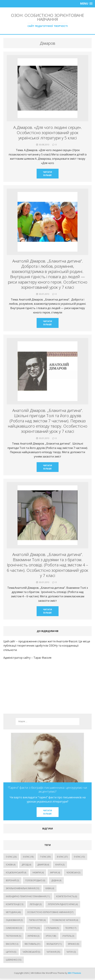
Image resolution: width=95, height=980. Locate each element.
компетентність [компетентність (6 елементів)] (67, 896)
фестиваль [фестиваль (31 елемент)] (32, 944)
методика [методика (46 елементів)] (13, 912)
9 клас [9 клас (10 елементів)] (79, 857)
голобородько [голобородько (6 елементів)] (35, 880)
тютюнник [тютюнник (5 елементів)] (13, 936)
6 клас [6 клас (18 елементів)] (28, 857)
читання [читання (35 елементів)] (53, 952)
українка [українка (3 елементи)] (33, 936)
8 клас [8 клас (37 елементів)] (62, 857)
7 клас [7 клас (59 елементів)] (45, 857)
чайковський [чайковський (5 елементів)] (31, 952)
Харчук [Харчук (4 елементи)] (55, 873)
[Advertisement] (47, 687)
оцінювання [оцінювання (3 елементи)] (14, 920)
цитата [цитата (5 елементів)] (11, 952)
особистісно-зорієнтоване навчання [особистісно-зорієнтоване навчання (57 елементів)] (50, 912)
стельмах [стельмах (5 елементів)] (52, 928)
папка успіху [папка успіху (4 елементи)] (37, 920)
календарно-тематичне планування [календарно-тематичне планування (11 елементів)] (28, 896)
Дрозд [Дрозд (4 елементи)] (26, 865)
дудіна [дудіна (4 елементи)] (56, 880)
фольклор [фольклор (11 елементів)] (54, 944)
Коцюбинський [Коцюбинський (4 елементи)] (16, 873)
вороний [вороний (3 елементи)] (12, 880)
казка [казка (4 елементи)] (50, 888)
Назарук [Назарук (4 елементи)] (38, 873)
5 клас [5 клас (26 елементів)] (11, 857)
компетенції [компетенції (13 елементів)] (15, 904)
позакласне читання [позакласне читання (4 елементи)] (65, 920)
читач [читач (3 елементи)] (71, 952)
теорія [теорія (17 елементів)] (71, 928)
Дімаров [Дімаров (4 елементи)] (43, 865)
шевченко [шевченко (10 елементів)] (14, 960)
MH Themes (74, 973)
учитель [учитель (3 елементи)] (68, 936)
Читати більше (47, 174)
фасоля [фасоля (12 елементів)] (12, 944)
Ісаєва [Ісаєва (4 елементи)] (11, 865)
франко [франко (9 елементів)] (73, 944)
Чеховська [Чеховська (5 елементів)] (73, 873)
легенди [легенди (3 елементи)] (36, 904)
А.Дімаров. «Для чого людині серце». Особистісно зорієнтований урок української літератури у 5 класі (48, 133)
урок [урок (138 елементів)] (51, 936)
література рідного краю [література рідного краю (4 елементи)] (63, 904)
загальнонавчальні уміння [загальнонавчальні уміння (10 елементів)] (23, 888)
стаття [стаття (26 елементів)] (34, 928)
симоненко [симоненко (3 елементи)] (14, 928)
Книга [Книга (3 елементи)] (60, 865)
